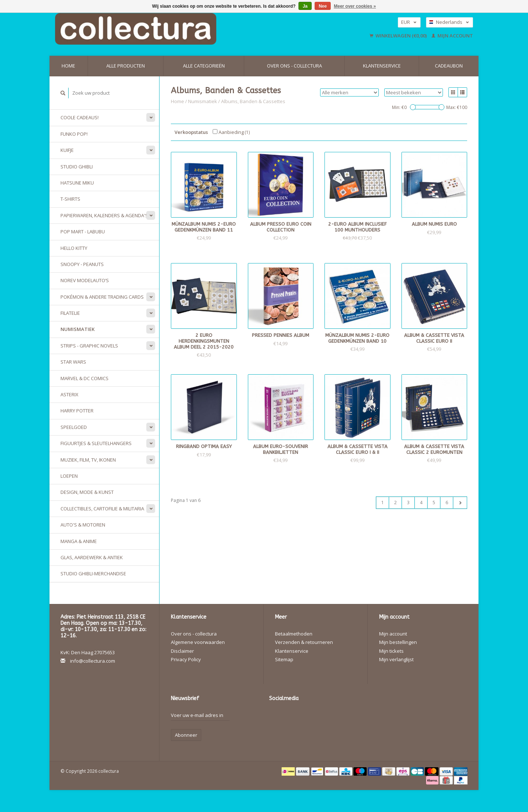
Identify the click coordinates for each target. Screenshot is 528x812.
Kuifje (67, 150)
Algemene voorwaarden (198, 642)
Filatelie (70, 313)
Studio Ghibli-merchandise (93, 574)
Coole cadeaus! (80, 117)
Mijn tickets (391, 651)
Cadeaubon (449, 66)
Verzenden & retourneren (304, 642)
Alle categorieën (204, 66)
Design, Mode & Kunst (87, 492)
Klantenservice (382, 66)
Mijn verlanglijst (396, 659)
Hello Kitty (74, 248)
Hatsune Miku (77, 183)
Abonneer (186, 735)
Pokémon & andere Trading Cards (102, 297)
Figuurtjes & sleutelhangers (96, 443)
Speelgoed (74, 427)
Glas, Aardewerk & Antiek (92, 557)
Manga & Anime (79, 541)
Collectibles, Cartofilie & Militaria (102, 509)
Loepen (69, 476)
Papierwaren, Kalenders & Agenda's (104, 215)
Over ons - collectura (294, 66)
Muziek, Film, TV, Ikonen (88, 460)
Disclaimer (182, 651)
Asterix (69, 394)
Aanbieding (231, 132)
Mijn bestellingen (398, 642)
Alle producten (126, 66)
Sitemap (284, 659)
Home (68, 66)
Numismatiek (78, 329)
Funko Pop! (74, 134)
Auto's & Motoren (83, 525)
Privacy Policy (186, 659)
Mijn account (452, 36)
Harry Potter (77, 411)
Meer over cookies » (355, 6)
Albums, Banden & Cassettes (253, 101)
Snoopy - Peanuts (82, 264)
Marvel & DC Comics (85, 378)
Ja (305, 6)
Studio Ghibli (77, 167)
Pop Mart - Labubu (83, 232)
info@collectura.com (93, 661)
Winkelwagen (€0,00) (399, 36)
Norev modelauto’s (85, 280)
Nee (323, 6)
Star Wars (73, 362)
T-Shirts (70, 199)
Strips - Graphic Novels (89, 346)
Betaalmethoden (294, 634)
